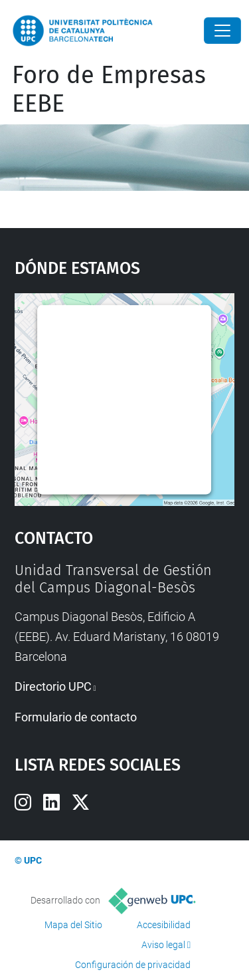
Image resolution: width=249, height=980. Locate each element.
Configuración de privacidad (133, 965)
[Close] (222, 31)
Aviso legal (163, 945)
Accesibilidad (164, 925)
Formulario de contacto (76, 717)
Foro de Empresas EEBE (109, 89)
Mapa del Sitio (73, 925)
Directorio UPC (53, 686)
